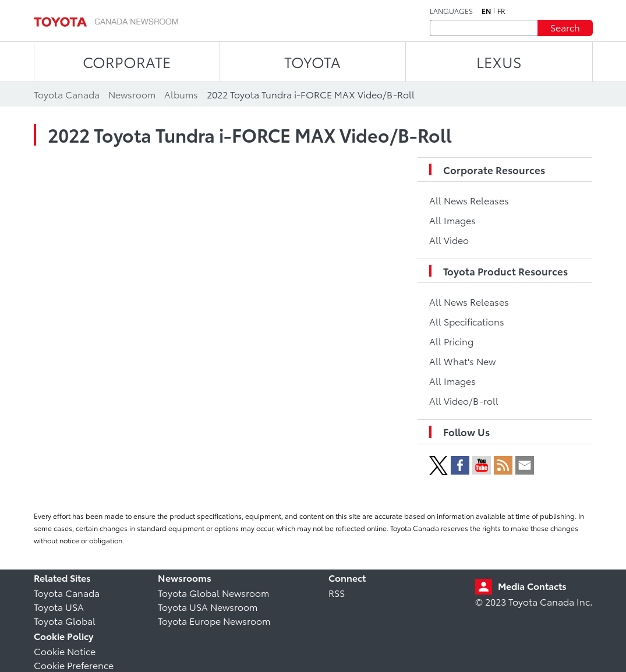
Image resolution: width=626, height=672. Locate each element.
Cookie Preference (74, 665)
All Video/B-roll (464, 400)
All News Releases (469, 200)
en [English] (486, 11)
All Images (452, 220)
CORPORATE (127, 61)
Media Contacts (532, 586)
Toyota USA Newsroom (208, 606)
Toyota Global (65, 620)
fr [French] (501, 11)
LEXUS (499, 61)
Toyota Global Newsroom (213, 593)
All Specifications (467, 321)
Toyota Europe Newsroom (214, 620)
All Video (449, 240)
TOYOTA (312, 61)
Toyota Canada (67, 593)
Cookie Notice (65, 651)
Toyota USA (59, 606)
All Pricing (451, 341)
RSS (337, 593)
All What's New (462, 361)
